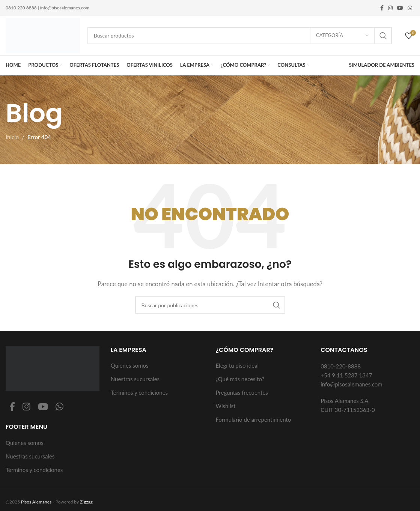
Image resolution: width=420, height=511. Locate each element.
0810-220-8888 (341, 366)
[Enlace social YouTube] (400, 8)
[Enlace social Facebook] (382, 8)
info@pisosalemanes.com (65, 8)
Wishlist (226, 406)
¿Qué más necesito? (240, 379)
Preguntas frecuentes (242, 392)
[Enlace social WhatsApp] (410, 8)
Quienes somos (25, 443)
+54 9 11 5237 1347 (346, 375)
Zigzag (86, 502)
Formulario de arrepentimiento (254, 419)
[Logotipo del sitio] (43, 35)
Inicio (12, 137)
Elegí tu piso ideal (237, 365)
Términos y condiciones (34, 470)
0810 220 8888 (21, 8)
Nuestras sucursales (30, 456)
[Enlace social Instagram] (390, 8)
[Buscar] (240, 36)
